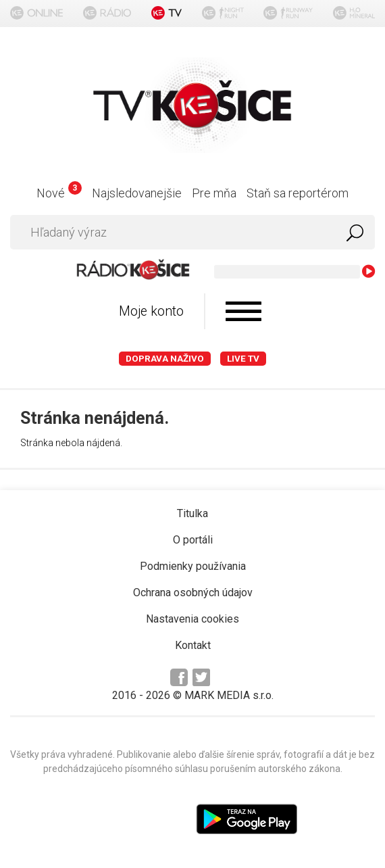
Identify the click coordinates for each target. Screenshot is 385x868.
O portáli (193, 540)
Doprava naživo (165, 359)
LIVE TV (243, 359)
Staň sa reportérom (298, 193)
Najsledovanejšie (137, 193)
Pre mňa (214, 193)
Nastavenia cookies (192, 619)
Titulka (192, 513)
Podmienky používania (193, 566)
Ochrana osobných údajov (193, 593)
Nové (59, 193)
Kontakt (193, 645)
